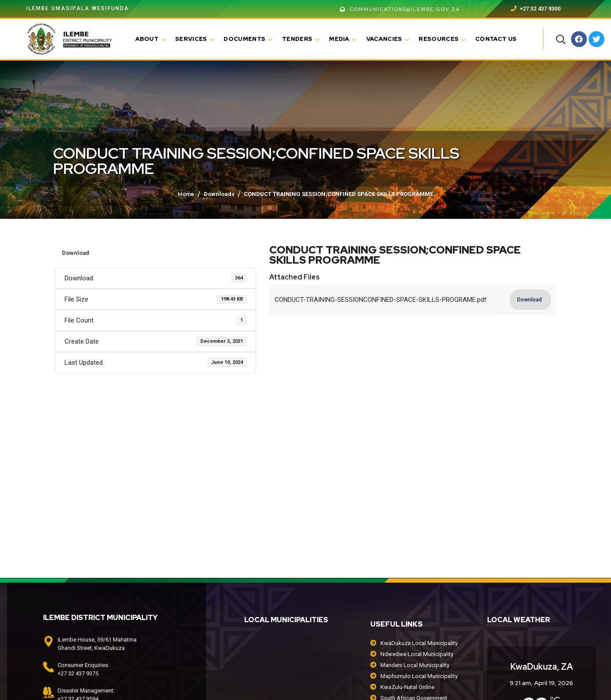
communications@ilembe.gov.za (400, 9)
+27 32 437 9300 (536, 9)
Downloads (219, 194)
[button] (560, 39)
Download (76, 253)
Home (186, 194)
